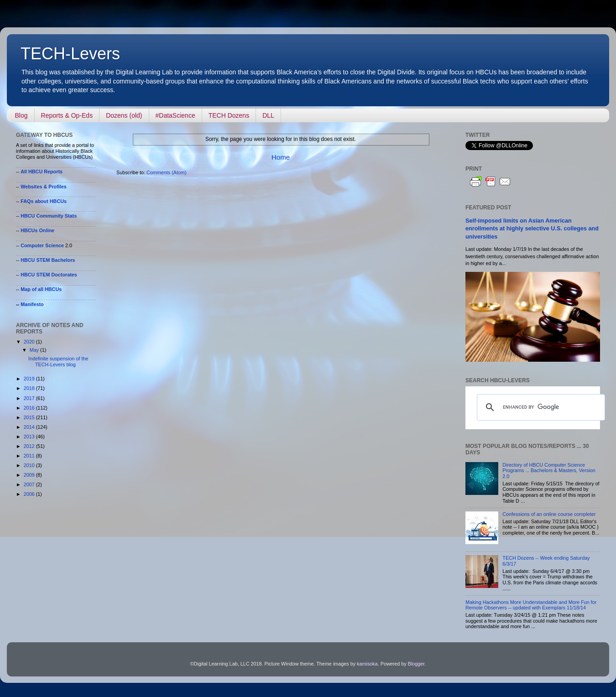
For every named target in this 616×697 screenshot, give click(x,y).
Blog (21, 115)
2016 (30, 408)
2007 (30, 484)
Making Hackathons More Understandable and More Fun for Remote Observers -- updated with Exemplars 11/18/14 (531, 605)
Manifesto (32, 304)
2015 (30, 417)
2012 (30, 446)
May (35, 350)
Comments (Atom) (167, 172)
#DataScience (175, 115)
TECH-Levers (70, 54)
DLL (268, 115)
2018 (30, 388)
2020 (30, 342)
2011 (30, 456)
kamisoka (367, 664)
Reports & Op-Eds (67, 115)
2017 (30, 398)
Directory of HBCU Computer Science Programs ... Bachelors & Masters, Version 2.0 (549, 471)
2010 (30, 465)
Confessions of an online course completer (549, 514)
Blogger (416, 664)
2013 (30, 437)
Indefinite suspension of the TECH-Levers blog (58, 362)
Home (281, 157)
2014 (30, 427)
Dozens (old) (124, 115)
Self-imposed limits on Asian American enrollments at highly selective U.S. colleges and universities (532, 229)
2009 (30, 475)
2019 (30, 379)
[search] (540, 407)
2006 (30, 494)
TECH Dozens (229, 115)
